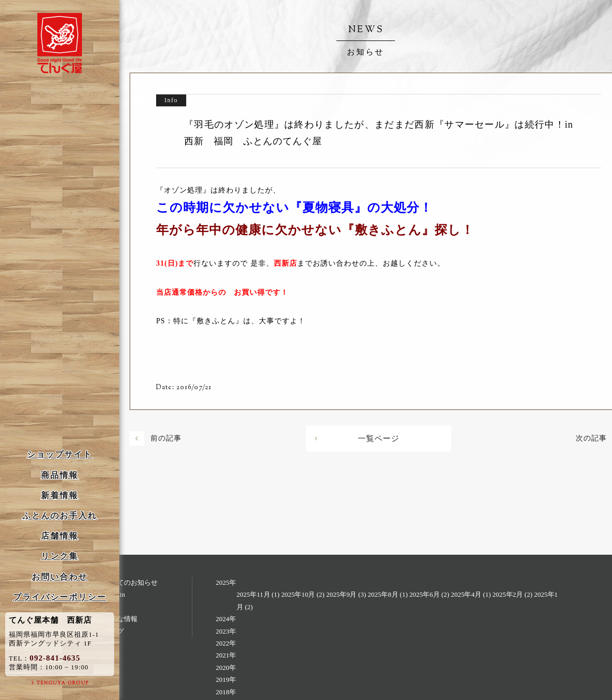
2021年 (226, 655)
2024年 (226, 619)
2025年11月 (253, 594)
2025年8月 (383, 594)
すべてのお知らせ (131, 582)
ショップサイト (60, 454)
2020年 (226, 668)
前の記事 (166, 438)
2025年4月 (466, 594)
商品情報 (60, 475)
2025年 (226, 582)
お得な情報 (121, 619)
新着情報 (60, 495)
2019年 (226, 680)
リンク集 (60, 556)
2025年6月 (425, 594)
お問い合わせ (60, 577)
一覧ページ (379, 438)
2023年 (226, 631)
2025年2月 (508, 594)
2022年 (226, 643)
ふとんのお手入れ (60, 516)
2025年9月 (342, 594)
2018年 (226, 692)
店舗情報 (60, 536)
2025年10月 (298, 594)
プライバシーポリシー (60, 597)
